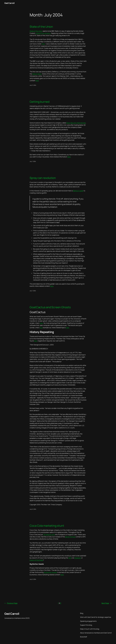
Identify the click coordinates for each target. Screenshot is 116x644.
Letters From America (43, 33)
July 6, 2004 (33, 509)
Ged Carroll (9, 3)
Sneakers (78, 558)
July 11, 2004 (33, 85)
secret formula (70, 537)
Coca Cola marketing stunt (47, 526)
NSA (70, 558)
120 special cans (49, 534)
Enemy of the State (36, 560)
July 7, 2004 (33, 161)
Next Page (107, 603)
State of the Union (41, 27)
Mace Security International (76, 123)
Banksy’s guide (78, 191)
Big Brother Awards (50, 572)
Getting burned (40, 102)
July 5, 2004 (33, 579)
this (41, 328)
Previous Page (11, 603)
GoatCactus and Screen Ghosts (50, 307)
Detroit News (37, 74)
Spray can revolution (43, 178)
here (43, 44)
